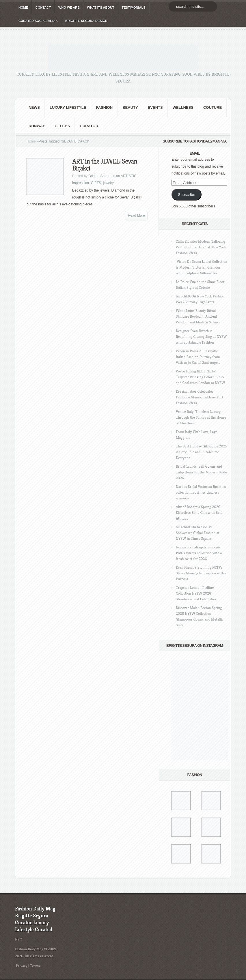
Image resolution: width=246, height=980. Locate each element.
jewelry (108, 183)
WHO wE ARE (69, 8)
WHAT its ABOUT (101, 8)
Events (155, 107)
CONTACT (43, 8)
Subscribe (187, 195)
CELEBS (63, 126)
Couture (213, 107)
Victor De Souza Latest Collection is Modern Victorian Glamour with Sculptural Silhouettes (202, 267)
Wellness (183, 107)
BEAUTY (130, 107)
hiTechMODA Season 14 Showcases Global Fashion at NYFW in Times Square (198, 533)
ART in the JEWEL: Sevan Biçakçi (105, 165)
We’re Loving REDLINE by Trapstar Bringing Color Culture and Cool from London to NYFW (200, 377)
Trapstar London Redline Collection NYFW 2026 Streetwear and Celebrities (196, 593)
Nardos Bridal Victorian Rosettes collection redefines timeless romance (201, 492)
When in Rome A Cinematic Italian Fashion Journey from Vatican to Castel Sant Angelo (198, 357)
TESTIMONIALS (134, 8)
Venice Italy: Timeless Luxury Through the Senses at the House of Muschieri (201, 417)
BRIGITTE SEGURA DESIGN (86, 21)
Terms (35, 966)
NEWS (34, 107)
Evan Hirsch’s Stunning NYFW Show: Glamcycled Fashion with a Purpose (201, 573)
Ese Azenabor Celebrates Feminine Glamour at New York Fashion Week (200, 397)
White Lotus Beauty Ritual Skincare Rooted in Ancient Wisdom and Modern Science (198, 316)
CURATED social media (38, 21)
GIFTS (96, 183)
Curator (89, 126)
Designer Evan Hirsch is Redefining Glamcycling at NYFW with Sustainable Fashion (201, 337)
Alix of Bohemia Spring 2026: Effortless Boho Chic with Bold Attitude (199, 513)
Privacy (22, 966)
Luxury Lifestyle (68, 107)
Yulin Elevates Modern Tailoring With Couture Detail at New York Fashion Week (201, 247)
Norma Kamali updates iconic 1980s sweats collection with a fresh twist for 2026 (199, 553)
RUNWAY (37, 126)
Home (31, 141)
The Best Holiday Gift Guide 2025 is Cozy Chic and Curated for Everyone (201, 452)
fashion (104, 107)
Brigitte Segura (100, 176)
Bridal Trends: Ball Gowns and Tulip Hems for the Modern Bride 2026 (201, 472)
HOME (23, 8)
